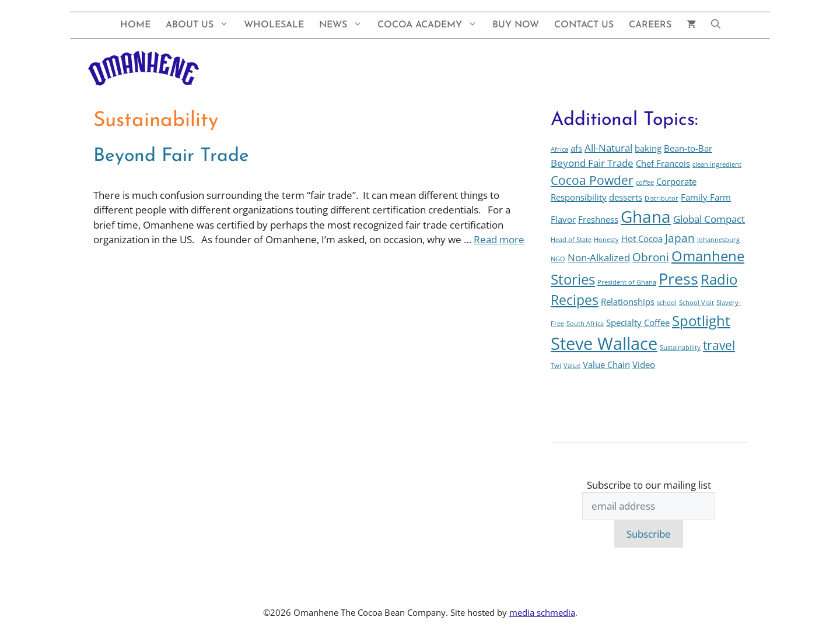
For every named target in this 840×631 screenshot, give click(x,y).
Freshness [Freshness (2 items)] (598, 219)
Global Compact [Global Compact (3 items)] (709, 219)
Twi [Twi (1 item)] (556, 366)
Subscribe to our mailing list (649, 485)
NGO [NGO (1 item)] (558, 259)
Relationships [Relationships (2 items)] (628, 302)
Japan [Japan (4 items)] (680, 238)
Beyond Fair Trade (171, 156)
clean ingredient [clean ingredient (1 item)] (717, 164)
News (344, 25)
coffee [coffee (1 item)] (645, 183)
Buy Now (516, 25)
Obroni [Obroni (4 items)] (651, 257)
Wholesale (274, 25)
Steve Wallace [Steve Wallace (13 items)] (604, 343)
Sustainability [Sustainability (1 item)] (680, 348)
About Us (201, 25)
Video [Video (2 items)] (644, 364)
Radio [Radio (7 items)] (719, 279)
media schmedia (542, 612)
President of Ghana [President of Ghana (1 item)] (627, 282)
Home (135, 25)
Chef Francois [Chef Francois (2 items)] (663, 163)
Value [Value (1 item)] (572, 366)
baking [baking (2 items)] (648, 148)
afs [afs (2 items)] (576, 148)
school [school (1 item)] (667, 303)
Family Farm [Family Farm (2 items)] (706, 197)
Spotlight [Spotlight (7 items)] (701, 321)
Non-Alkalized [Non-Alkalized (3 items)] (599, 257)
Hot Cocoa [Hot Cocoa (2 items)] (642, 239)
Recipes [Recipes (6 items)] (575, 300)
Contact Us (584, 25)
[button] (716, 25)
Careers (650, 25)
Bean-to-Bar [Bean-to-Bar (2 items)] (688, 148)
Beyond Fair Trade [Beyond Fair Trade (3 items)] (592, 163)
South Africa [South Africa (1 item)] (585, 324)
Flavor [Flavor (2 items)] (563, 219)
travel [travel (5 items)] (719, 345)
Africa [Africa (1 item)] (559, 149)
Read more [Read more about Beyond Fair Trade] (499, 239)
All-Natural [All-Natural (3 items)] (608, 148)
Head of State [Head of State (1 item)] (571, 240)
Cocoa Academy (431, 25)
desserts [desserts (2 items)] (626, 197)
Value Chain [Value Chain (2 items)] (606, 364)
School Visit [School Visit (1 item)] (696, 303)
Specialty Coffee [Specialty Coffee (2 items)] (638, 322)
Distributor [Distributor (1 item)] (661, 198)
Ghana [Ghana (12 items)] (646, 216)
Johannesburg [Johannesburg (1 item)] (718, 240)
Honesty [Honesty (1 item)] (606, 240)
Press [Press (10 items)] (678, 278)
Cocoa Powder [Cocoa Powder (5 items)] (592, 180)
